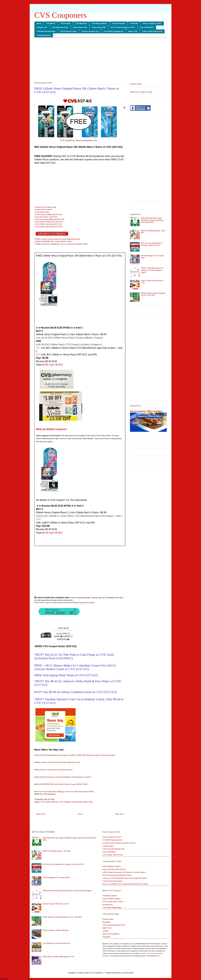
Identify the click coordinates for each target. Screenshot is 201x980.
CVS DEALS (51, 24)
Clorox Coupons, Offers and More (146, 411)
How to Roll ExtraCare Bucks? (114, 869)
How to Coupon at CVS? (152, 24)
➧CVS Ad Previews (42, 212)
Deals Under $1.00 (80, 27)
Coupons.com (49, 603)
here (159, 956)
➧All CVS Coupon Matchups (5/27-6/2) (49, 219)
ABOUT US (107, 928)
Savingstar (80, 603)
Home (39, 24)
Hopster (71, 603)
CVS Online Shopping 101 (113, 31)
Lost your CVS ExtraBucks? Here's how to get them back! (125, 878)
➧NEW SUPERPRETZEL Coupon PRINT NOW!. (53, 241)
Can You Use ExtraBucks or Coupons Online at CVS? (152, 244)
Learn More (143, 953)
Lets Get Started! (109, 852)
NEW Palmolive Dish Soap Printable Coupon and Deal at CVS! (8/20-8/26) (152, 220)
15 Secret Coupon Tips (90, 31)
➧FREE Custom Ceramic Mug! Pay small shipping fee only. (57, 239)
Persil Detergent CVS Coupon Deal (56, 877)
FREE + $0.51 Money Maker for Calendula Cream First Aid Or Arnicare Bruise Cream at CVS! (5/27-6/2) (75, 667)
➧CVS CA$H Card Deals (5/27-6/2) (48, 224)
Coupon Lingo (108, 846)
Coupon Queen (136, 84)
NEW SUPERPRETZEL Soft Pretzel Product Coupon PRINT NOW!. (62, 784)
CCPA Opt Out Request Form (114, 925)
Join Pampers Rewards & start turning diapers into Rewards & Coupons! (64, 777)
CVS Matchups (81, 24)
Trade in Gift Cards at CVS (152, 31)
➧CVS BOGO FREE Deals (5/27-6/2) (49, 222)
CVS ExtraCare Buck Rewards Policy (117, 875)
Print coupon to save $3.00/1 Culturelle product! (54, 770)
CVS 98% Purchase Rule (46, 31)
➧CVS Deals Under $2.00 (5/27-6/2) (49, 227)
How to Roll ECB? (147, 27)
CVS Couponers (61, 15)
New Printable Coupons (112, 866)
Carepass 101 (42, 27)
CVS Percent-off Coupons (113, 881)
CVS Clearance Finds (60, 27)
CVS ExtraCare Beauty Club (113, 849)
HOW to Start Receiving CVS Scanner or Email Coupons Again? (152, 270)
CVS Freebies (65, 24)
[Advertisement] (101, 60)
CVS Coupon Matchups (49, 802)
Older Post (119, 814)
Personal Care (77, 802)
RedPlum (38, 603)
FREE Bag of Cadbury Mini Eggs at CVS (58, 957)
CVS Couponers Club (68, 31)
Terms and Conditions (111, 934)
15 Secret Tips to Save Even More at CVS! (119, 843)
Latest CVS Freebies (44, 210)
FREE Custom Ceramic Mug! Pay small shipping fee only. (58, 762)
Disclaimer (107, 922)
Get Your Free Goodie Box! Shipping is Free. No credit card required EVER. (65, 792)
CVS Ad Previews (119, 24)
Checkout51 (90, 603)
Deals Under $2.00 (99, 27)
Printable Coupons (110, 896)
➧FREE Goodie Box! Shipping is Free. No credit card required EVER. (61, 244)
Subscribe (134, 24)
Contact (106, 931)
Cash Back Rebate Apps (112, 908)
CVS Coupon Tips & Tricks (113, 855)
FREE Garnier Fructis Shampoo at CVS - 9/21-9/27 (153, 294)
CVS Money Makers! (99, 24)
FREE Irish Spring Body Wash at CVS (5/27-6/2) (66, 675)
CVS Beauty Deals (44, 35)
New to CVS (133, 31)
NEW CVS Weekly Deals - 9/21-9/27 (57, 851)
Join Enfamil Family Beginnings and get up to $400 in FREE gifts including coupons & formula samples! (76, 755)
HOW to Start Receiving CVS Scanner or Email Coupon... (125, 872)
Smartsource (61, 603)
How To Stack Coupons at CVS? (123, 27)
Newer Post (41, 814)
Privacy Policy (108, 919)
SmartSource (108, 905)
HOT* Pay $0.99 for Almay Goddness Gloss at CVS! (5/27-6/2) (76, 692)
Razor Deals (88, 802)
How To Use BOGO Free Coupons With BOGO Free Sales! (125, 884)
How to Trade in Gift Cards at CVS (56, 904)
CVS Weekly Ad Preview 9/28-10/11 (57, 943)
